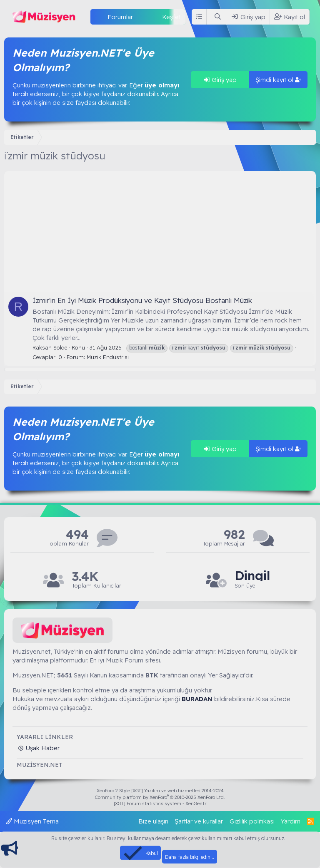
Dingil (252, 576)
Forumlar (120, 17)
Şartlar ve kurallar (199, 821)
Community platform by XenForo (160, 797)
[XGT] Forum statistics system (160, 804)
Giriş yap (220, 80)
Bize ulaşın (153, 821)
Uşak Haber (42, 748)
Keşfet (171, 17)
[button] (140, 17)
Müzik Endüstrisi (108, 357)
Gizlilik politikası (252, 821)
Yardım (291, 821)
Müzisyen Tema (32, 821)
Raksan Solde (50, 347)
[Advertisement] (160, 229)
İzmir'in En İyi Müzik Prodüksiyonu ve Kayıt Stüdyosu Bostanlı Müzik (142, 300)
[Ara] (218, 17)
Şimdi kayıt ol (278, 80)
